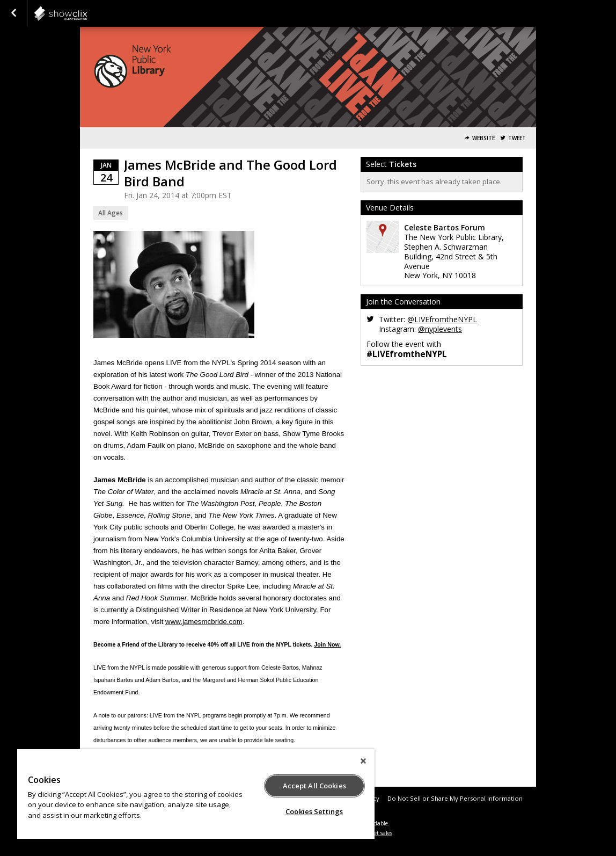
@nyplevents (440, 329)
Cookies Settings (314, 811)
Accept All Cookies (314, 786)
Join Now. (327, 644)
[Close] (363, 761)
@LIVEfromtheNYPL (442, 319)
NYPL (87, 13)
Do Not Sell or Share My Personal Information (455, 798)
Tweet (517, 138)
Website (483, 138)
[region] (196, 794)
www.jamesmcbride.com (204, 622)
